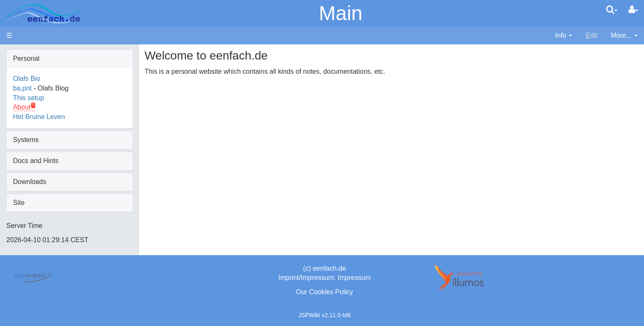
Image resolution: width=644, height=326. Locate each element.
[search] (612, 10)
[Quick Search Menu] (612, 10)
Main (341, 13)
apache (43, 14)
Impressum (354, 278)
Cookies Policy (331, 292)
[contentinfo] (564, 36)
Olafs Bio (27, 79)
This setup (29, 98)
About (22, 107)
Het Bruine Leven (39, 117)
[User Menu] (634, 10)
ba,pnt (22, 88)
